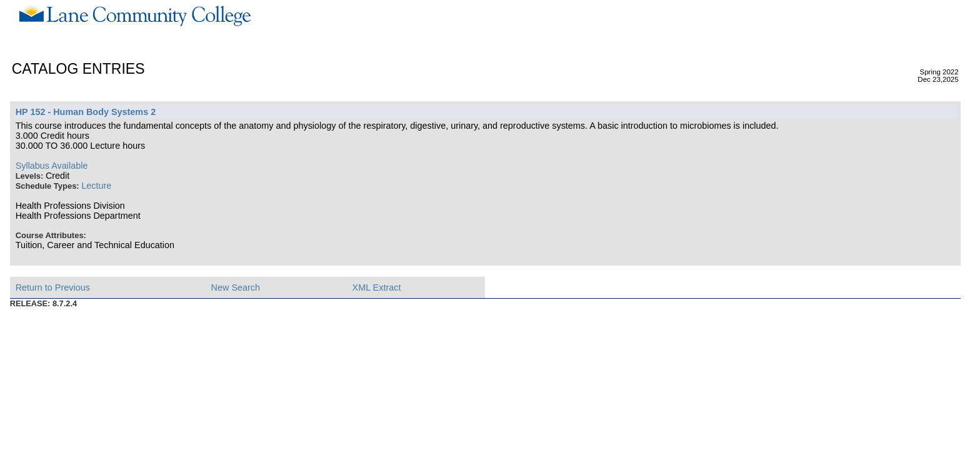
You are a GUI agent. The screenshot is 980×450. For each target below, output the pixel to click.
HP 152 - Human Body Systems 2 (86, 112)
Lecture (96, 186)
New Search (236, 287)
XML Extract (377, 287)
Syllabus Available (52, 166)
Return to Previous (53, 287)
